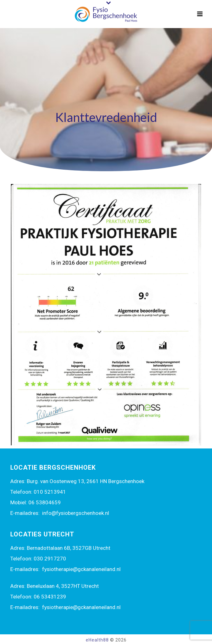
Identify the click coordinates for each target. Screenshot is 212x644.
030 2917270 (50, 559)
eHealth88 (97, 640)
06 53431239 (50, 597)
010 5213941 (50, 492)
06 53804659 (45, 502)
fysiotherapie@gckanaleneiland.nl (81, 569)
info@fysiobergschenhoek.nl (76, 513)
